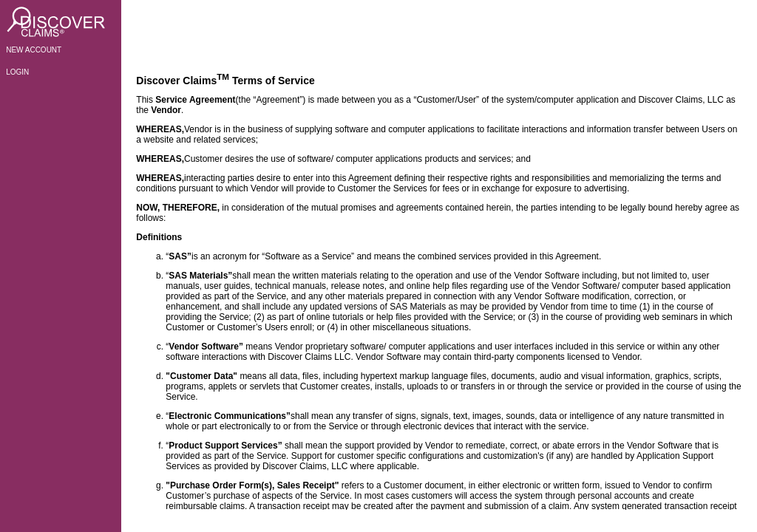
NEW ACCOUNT (34, 50)
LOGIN (17, 72)
